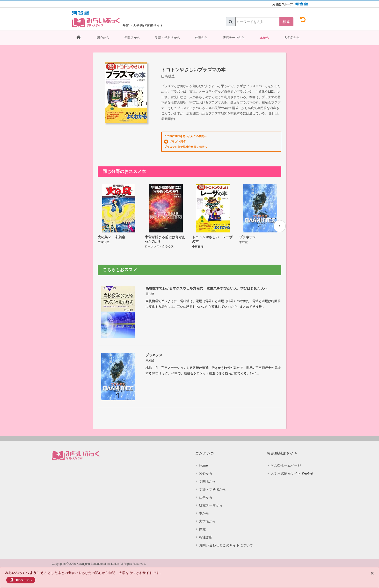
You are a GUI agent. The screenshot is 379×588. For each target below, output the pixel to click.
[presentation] (280, 226)
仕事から (201, 38)
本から (264, 38)
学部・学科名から (168, 38)
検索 (286, 22)
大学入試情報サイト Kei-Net (292, 473)
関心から (103, 38)
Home (203, 465)
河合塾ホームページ (286, 465)
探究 (202, 529)
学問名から (132, 38)
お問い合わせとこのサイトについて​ (226, 545)
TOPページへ (21, 580)
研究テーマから (234, 38)
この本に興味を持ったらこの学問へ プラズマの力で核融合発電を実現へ (185, 141)
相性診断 (206, 537)
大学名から (292, 38)
